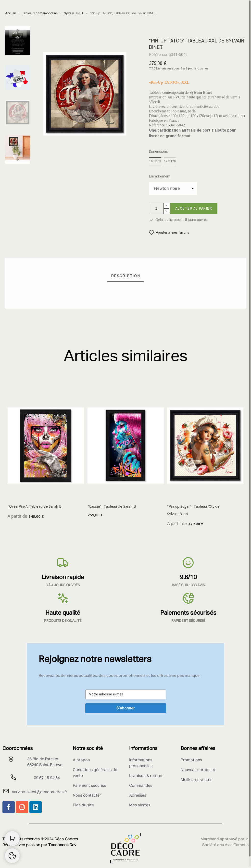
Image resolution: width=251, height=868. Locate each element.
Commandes (141, 786)
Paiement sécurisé (89, 786)
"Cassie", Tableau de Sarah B (112, 506)
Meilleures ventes (196, 780)
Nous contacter (87, 796)
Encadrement (160, 176)
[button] (169, 233)
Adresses (138, 796)
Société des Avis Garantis (225, 845)
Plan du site (83, 805)
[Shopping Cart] (12, 839)
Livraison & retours (146, 776)
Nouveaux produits (198, 770)
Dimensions (158, 152)
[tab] (126, 276)
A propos (81, 760)
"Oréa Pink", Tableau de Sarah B (35, 506)
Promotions (191, 760)
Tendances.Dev (62, 845)
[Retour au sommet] (12, 856)
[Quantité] (156, 208)
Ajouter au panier (194, 208)
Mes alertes (140, 805)
